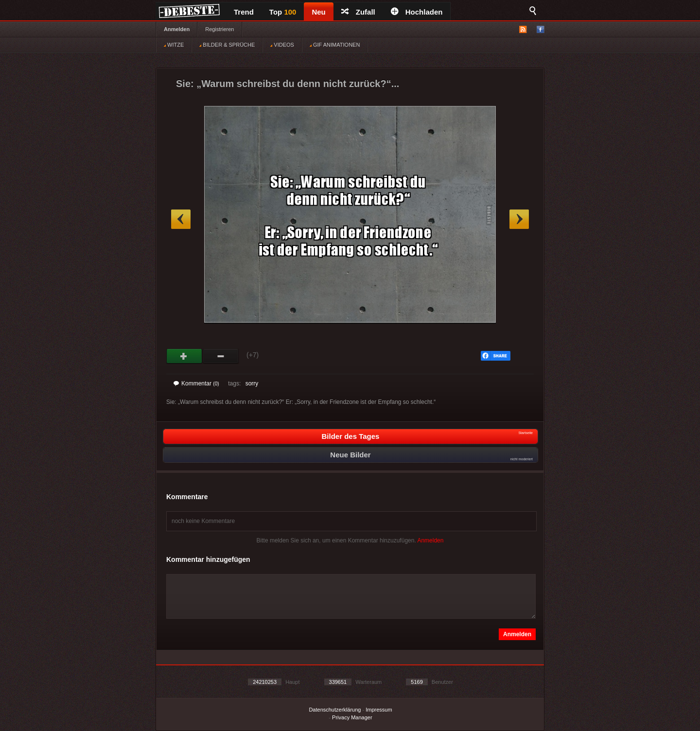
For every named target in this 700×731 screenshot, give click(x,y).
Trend (244, 12)
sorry (252, 383)
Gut (184, 356)
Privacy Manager (352, 717)
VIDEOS (282, 45)
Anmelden (177, 29)
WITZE (174, 45)
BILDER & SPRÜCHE (227, 45)
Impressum (379, 710)
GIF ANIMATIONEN (335, 45)
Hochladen (417, 12)
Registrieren (219, 29)
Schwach (221, 356)
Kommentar (196, 383)
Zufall (358, 12)
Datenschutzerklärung (335, 710)
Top (283, 12)
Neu (318, 12)
